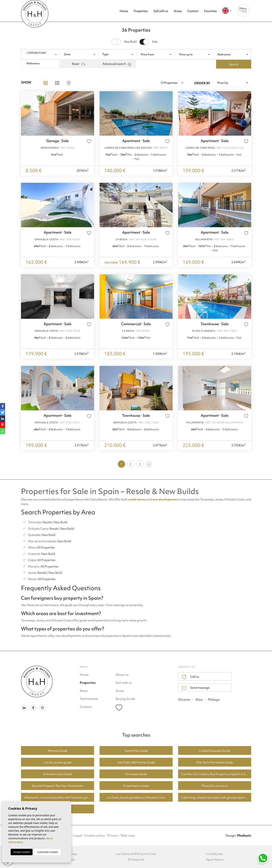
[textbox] (49, 54)
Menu (243, 9)
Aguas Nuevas (215, 860)
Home (124, 11)
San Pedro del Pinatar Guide (136, 762)
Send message (196, 688)
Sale (155, 42)
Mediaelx (244, 835)
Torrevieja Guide (136, 774)
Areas (178, 11)
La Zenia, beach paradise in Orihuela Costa (136, 797)
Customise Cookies (47, 852)
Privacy (113, 835)
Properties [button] (141, 11)
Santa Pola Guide (136, 751)
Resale (47, 522)
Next (90, 113)
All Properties (46, 547)
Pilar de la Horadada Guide (215, 762)
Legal (78, 835)
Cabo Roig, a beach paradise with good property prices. (216, 797)
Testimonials (89, 699)
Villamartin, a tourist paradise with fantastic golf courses (59, 797)
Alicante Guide (57, 751)
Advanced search (117, 64)
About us (122, 675)
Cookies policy (95, 835)
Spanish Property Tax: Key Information (58, 786)
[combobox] (42, 54)
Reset (79, 64)
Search (234, 64)
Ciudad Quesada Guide (215, 751)
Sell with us (161, 11)
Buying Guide (125, 699)
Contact (193, 11)
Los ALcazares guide (57, 762)
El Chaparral (136, 860)
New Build (130, 42)
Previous (25, 113)
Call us (190, 677)
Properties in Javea (136, 786)
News (84, 691)
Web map (128, 835)
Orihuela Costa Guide (58, 774)
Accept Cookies (22, 852)
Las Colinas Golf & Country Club (136, 854)
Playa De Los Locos (215, 786)
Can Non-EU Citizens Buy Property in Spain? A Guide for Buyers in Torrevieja (216, 774)
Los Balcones (215, 854)
